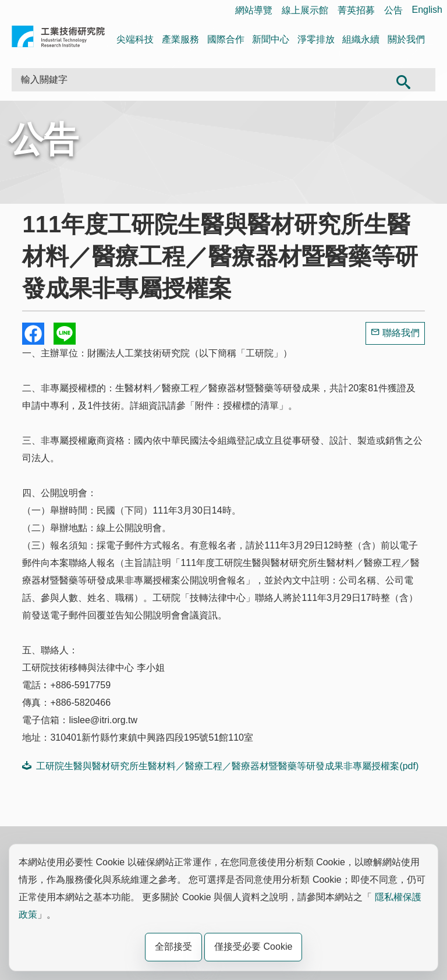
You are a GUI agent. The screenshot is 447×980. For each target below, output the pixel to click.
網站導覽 (254, 10)
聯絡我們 (401, 333)
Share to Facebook (33, 334)
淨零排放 (316, 39)
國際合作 (226, 39)
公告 (393, 10)
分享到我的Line (65, 334)
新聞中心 (271, 39)
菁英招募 (356, 10)
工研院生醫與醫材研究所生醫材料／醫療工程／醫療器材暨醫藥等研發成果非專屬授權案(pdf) (220, 766)
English (427, 10)
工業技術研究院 (58, 39)
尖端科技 (135, 39)
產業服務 (180, 39)
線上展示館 (305, 10)
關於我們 (406, 39)
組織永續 (361, 39)
